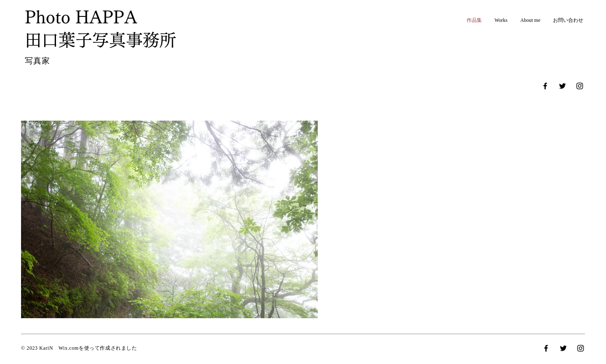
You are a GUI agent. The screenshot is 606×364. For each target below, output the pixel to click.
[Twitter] (562, 86)
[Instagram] (580, 86)
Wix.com (69, 348)
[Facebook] (545, 86)
